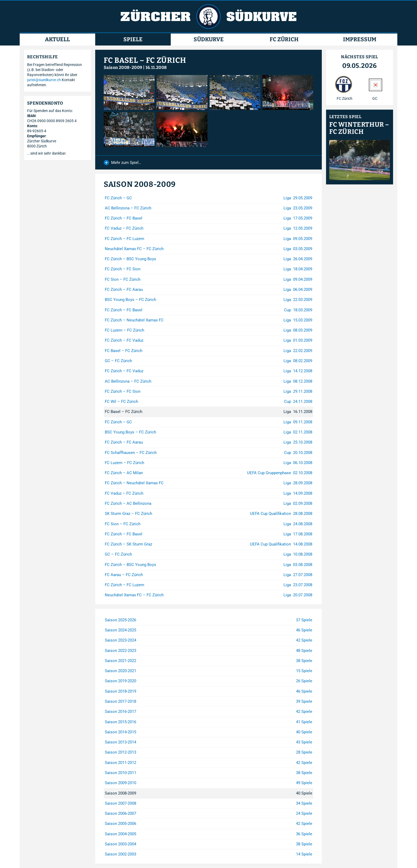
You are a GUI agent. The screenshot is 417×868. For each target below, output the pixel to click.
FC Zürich (284, 40)
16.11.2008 (156, 67)
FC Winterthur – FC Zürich (359, 128)
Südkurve (209, 40)
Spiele (133, 40)
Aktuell (57, 40)
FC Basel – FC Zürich (145, 60)
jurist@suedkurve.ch (44, 80)
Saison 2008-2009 (123, 67)
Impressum (360, 40)
